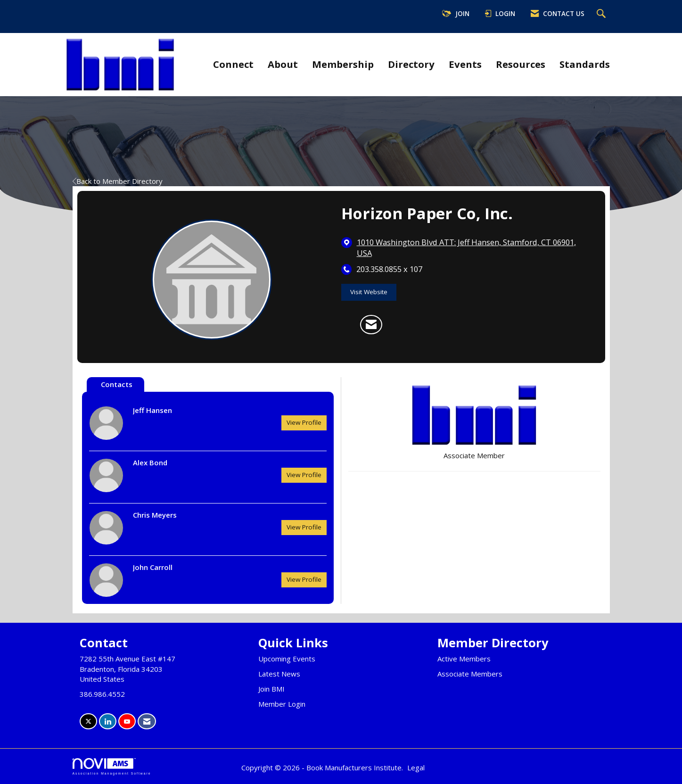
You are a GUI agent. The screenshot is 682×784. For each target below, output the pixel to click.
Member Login (282, 704)
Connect (233, 64)
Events (465, 64)
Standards (585, 64)
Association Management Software (112, 767)
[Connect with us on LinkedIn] (108, 722)
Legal (416, 767)
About (283, 64)
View (304, 422)
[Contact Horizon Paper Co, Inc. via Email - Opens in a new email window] (371, 325)
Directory (411, 64)
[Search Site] (602, 14)
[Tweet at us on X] (88, 722)
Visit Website (369, 292)
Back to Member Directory (118, 181)
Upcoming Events (287, 659)
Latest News (279, 674)
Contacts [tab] (117, 384)
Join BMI (271, 689)
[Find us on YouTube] (127, 722)
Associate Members (470, 674)
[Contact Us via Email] (147, 722)
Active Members (464, 659)
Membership (343, 64)
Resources (521, 64)
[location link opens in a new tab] (474, 248)
